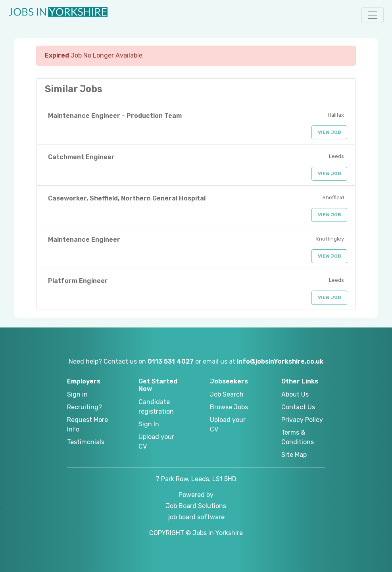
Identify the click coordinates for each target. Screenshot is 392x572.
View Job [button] (330, 132)
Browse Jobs (229, 407)
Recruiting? (85, 407)
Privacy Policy (302, 420)
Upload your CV (156, 442)
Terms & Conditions (298, 437)
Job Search (227, 394)
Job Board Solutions (196, 506)
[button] (373, 15)
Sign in (77, 394)
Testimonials (86, 442)
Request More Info (87, 425)
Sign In (149, 424)
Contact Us (298, 407)
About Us (295, 394)
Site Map (294, 455)
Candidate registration (156, 407)
